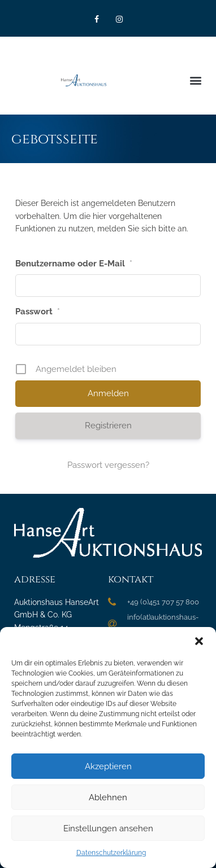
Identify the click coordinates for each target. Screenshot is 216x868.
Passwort (38, 312)
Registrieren (108, 426)
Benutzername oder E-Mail (74, 264)
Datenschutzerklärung (111, 853)
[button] (199, 641)
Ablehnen (108, 797)
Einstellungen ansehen (108, 828)
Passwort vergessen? (108, 465)
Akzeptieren (108, 766)
